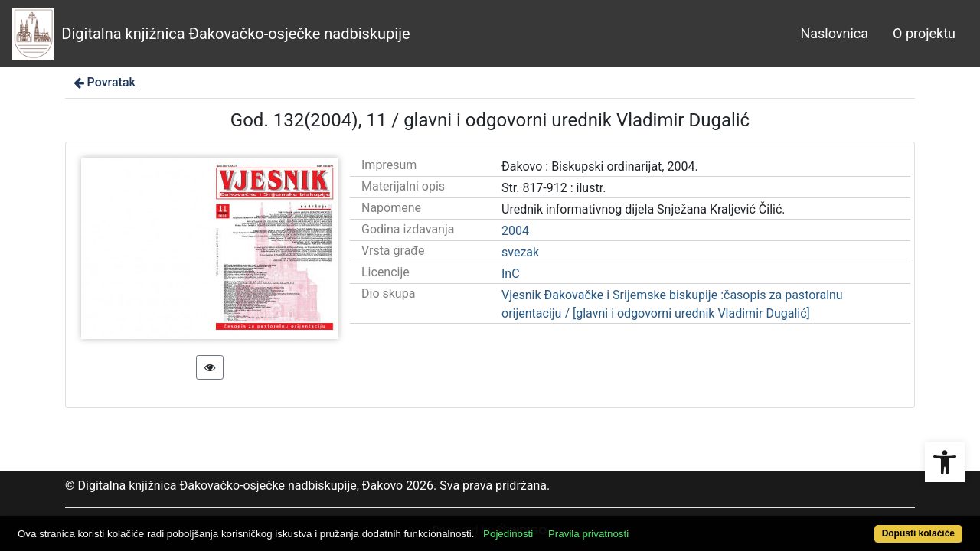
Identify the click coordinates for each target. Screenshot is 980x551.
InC (511, 274)
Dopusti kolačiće (865, 525)
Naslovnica (834, 33)
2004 (515, 231)
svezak (520, 252)
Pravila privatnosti (637, 525)
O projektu (924, 33)
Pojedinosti (557, 525)
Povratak (103, 82)
